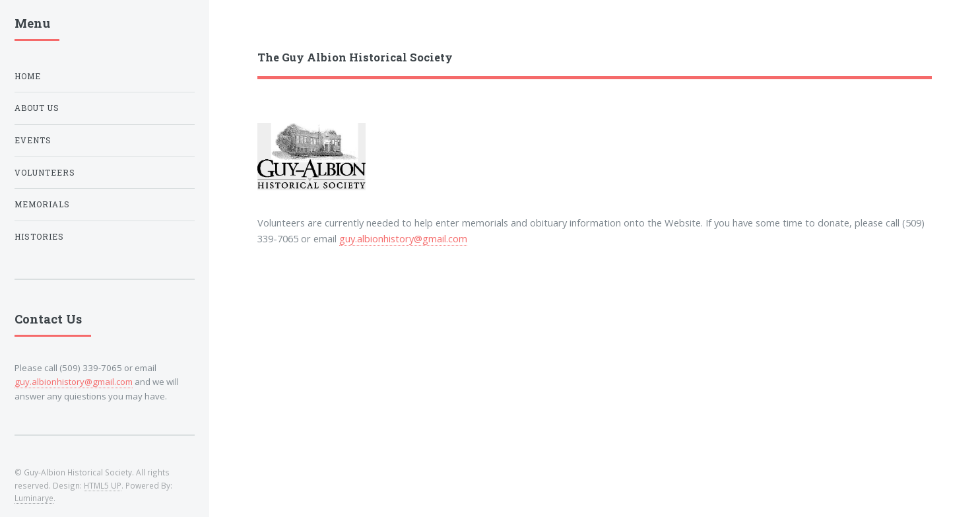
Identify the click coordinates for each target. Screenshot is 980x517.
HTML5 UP (103, 485)
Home (28, 76)
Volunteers (45, 173)
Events (33, 140)
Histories (39, 237)
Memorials (42, 204)
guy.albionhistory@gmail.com (403, 238)
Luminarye (34, 498)
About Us (37, 108)
